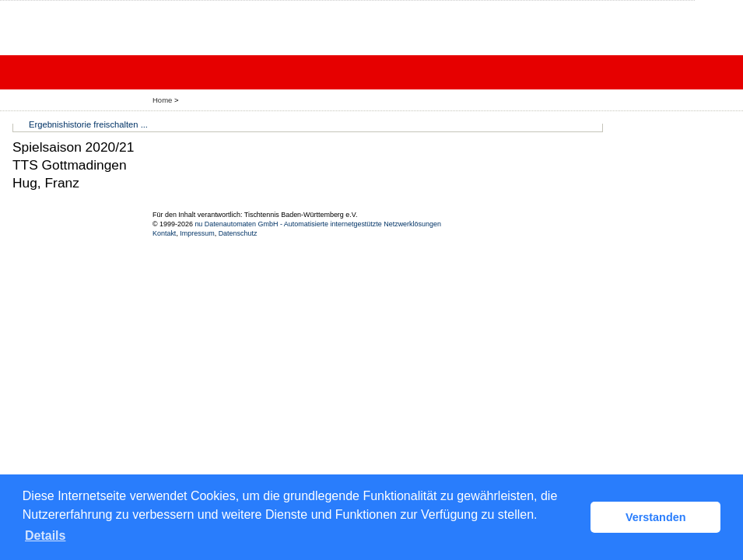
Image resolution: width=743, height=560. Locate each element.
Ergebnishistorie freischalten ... (88, 124)
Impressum (197, 233)
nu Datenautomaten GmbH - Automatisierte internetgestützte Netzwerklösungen (318, 224)
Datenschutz (238, 233)
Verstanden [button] (656, 517)
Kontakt (164, 233)
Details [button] (45, 535)
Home (162, 100)
